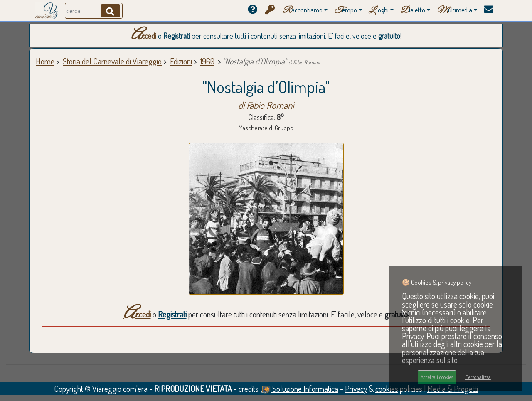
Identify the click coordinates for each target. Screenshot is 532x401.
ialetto (413, 11)
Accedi (144, 36)
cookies (387, 389)
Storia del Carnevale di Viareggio (112, 61)
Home (45, 61)
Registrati (177, 36)
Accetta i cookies (437, 377)
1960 (207, 61)
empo (346, 11)
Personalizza (478, 377)
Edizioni (181, 61)
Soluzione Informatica (299, 389)
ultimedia (454, 11)
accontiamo (303, 11)
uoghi (379, 11)
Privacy (356, 389)
